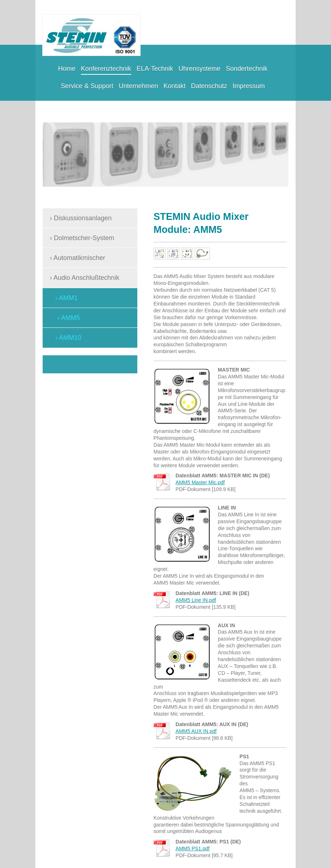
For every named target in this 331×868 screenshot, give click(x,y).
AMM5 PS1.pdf (193, 849)
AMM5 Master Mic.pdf (200, 482)
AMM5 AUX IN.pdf (196, 731)
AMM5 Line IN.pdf (196, 600)
